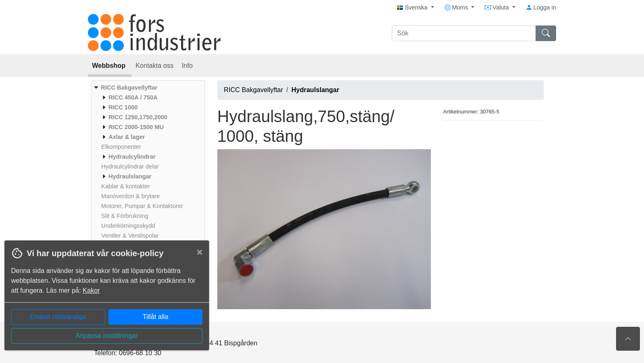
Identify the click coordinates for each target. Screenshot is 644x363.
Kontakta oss (155, 66)
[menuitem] (147, 166)
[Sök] (464, 33)
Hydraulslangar (315, 90)
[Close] (200, 252)
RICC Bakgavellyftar (253, 90)
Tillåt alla (155, 317)
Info (187, 66)
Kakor (91, 290)
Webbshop (110, 66)
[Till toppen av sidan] (628, 339)
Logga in (541, 7)
